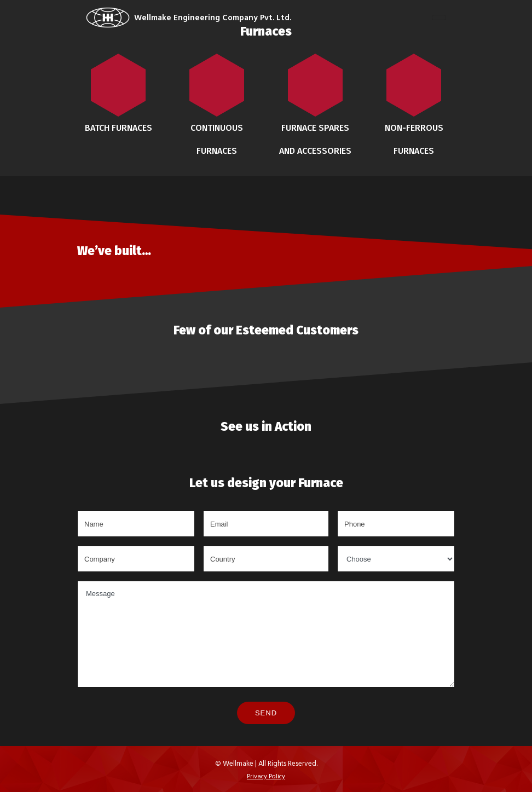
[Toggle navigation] (439, 18)
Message (266, 634)
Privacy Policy (266, 776)
